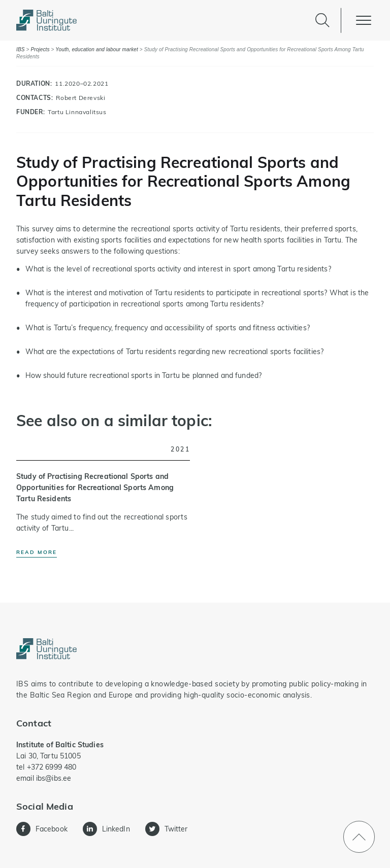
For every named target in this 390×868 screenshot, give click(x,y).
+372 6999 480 (52, 767)
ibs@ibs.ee (54, 778)
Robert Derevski (80, 98)
